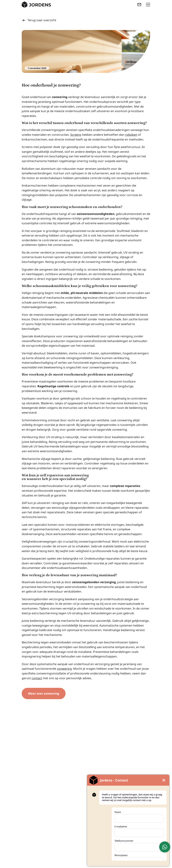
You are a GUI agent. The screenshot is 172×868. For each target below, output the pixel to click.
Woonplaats (121, 855)
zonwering (64, 669)
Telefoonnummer (124, 841)
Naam (118, 812)
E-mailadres (121, 826)
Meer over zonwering (44, 693)
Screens (76, 135)
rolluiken (131, 135)
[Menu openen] (148, 5)
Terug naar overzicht (39, 20)
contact (37, 678)
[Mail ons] (139, 5)
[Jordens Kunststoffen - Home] (36, 5)
